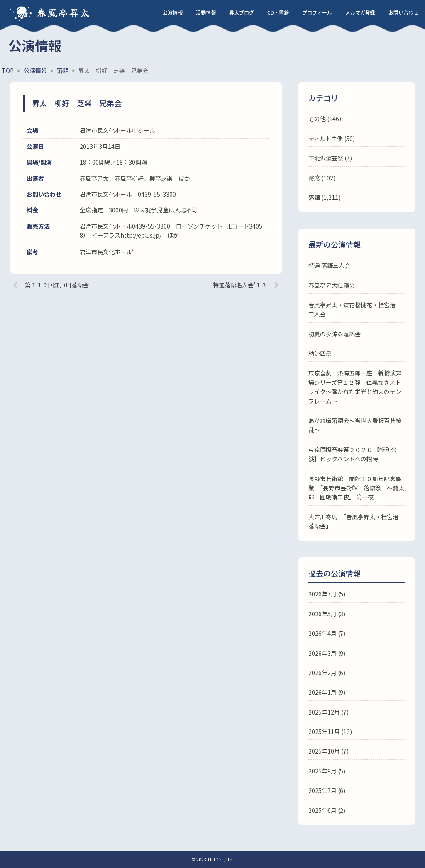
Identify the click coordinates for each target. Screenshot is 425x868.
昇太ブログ (242, 12)
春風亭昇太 (64, 12)
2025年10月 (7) (329, 751)
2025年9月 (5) (327, 771)
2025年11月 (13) (330, 732)
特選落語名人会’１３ (240, 285)
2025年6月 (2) (327, 810)
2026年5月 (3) (327, 614)
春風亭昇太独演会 (332, 285)
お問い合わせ (403, 12)
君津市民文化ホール (106, 252)
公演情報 (173, 12)
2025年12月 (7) (329, 712)
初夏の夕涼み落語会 (335, 334)
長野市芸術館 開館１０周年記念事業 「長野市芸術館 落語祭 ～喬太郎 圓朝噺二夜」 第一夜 (356, 488)
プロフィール (317, 12)
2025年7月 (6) (327, 790)
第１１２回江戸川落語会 (57, 285)
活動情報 (206, 12)
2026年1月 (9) (327, 692)
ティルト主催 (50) (332, 139)
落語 (314, 197)
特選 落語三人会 (329, 265)
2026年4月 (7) (327, 633)
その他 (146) (325, 119)
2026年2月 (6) (327, 673)
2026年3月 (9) (327, 653)
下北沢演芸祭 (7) (330, 158)
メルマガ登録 (360, 12)
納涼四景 (320, 353)
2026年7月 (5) (327, 594)
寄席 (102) (322, 178)
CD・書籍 (278, 12)
